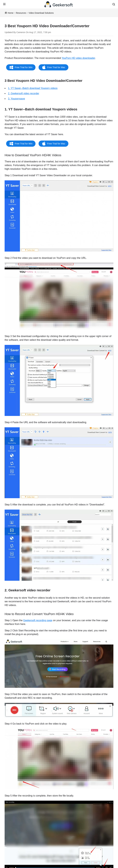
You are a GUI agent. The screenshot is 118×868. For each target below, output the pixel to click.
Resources (21, 13)
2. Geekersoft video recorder (24, 93)
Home (11, 13)
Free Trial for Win (24, 67)
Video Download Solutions (41, 13)
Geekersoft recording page (38, 620)
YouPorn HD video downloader (78, 58)
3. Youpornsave (16, 99)
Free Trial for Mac (56, 67)
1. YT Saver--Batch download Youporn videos (33, 88)
